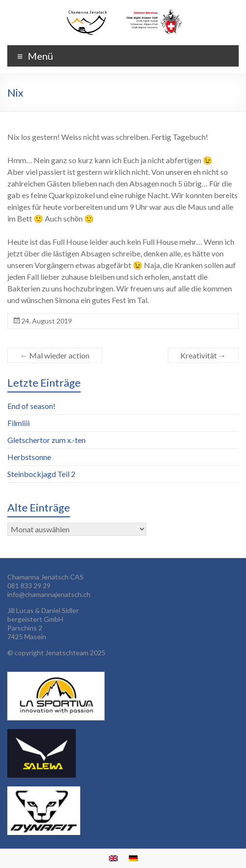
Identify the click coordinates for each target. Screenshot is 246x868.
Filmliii (18, 423)
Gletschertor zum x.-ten (46, 440)
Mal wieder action (55, 355)
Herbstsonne (29, 457)
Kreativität (203, 355)
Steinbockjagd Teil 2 (41, 474)
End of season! (31, 406)
